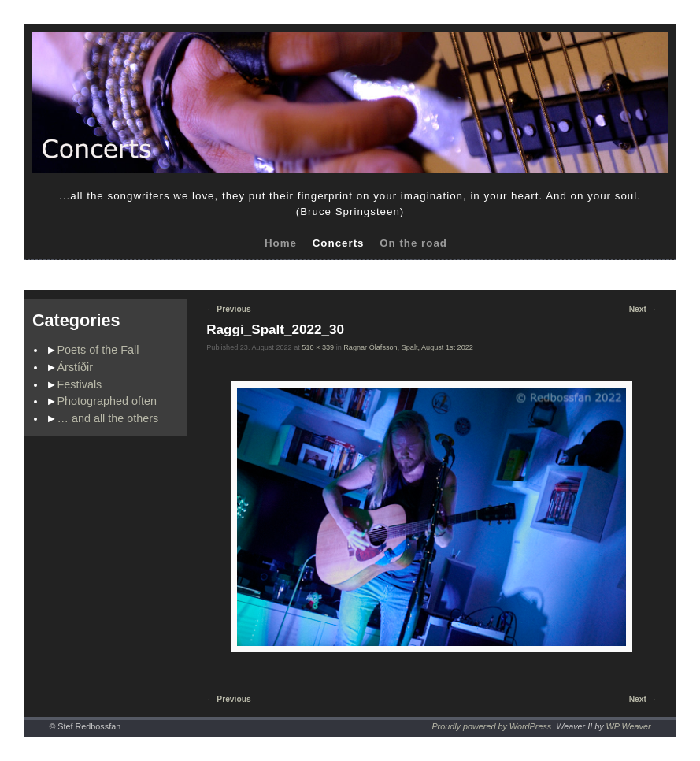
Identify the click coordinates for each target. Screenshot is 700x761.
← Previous (228, 309)
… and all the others (108, 418)
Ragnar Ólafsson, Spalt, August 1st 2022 (408, 347)
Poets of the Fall (98, 350)
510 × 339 (318, 347)
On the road (413, 243)
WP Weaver (629, 726)
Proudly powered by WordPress (491, 726)
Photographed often (107, 401)
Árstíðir (76, 367)
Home (281, 243)
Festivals (80, 384)
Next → (643, 309)
